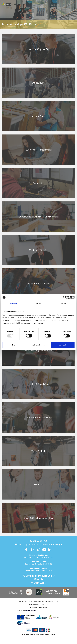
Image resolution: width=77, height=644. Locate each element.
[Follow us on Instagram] (33, 549)
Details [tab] (39, 304)
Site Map (55, 601)
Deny (14, 345)
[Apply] (38, 579)
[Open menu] (74, 4)
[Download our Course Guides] (38, 576)
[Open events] (39, 583)
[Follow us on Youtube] (44, 549)
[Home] (10, 4)
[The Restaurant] (15, 592)
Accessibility (23, 601)
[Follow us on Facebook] (26, 549)
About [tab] (64, 304)
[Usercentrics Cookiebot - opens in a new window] (65, 297)
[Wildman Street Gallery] (53, 592)
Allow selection (38, 345)
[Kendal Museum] (66, 592)
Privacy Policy (47, 601)
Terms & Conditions (35, 601)
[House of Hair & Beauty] (29, 592)
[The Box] (39, 592)
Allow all (63, 345)
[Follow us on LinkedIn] (50, 549)
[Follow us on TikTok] (39, 549)
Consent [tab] (13, 304)
